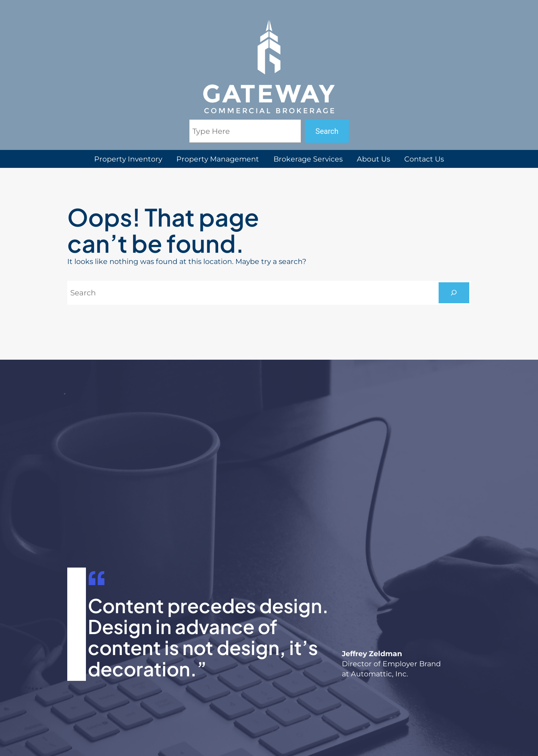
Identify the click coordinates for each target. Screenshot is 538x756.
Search (327, 131)
